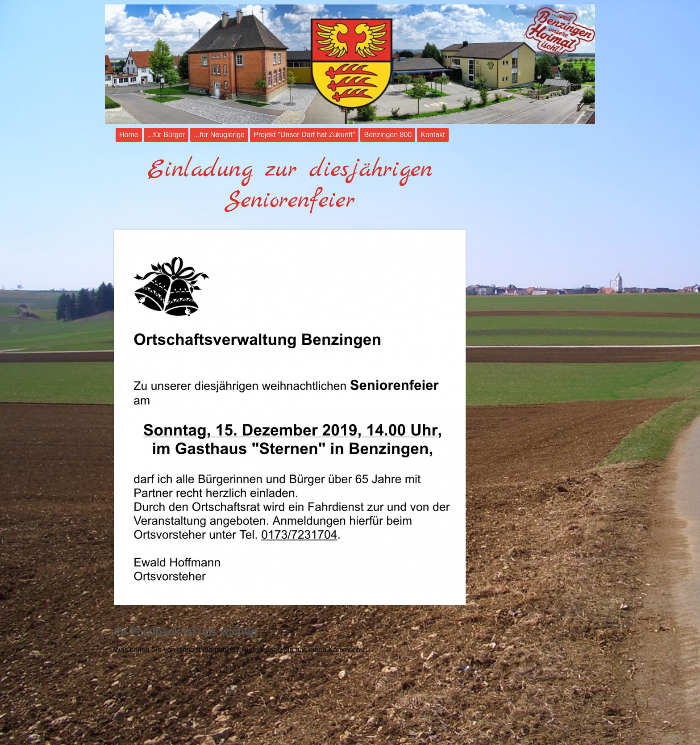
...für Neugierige (219, 135)
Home (129, 135)
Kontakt (433, 135)
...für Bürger (166, 135)
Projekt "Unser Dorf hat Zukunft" (304, 135)
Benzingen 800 (388, 135)
